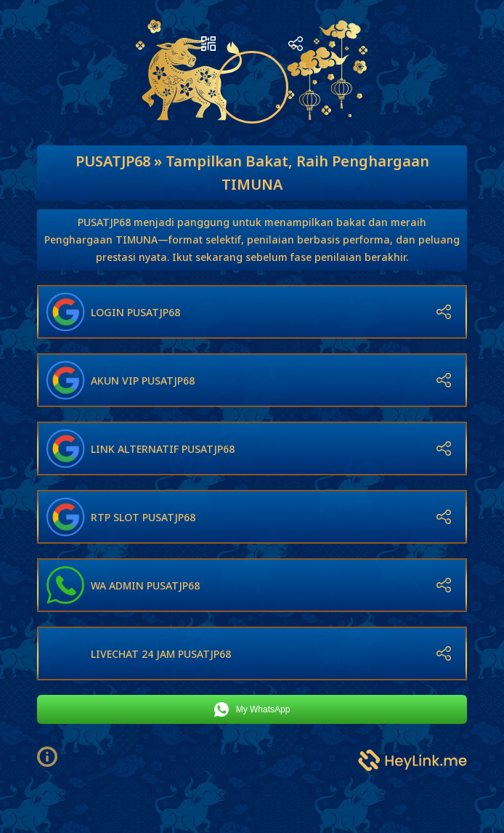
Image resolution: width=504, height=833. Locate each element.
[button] (53, 757)
